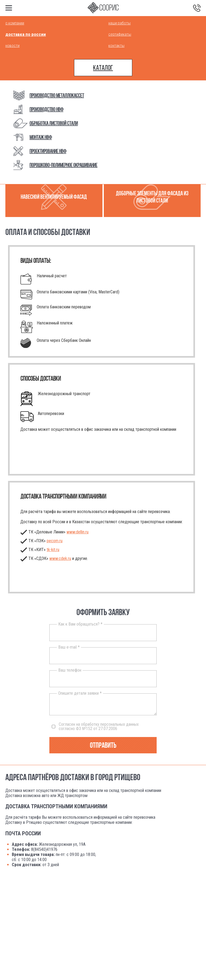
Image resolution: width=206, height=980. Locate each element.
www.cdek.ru (60, 558)
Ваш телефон (70, 670)
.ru (53, 550)
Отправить (103, 745)
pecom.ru (55, 541)
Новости (12, 46)
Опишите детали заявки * (80, 693)
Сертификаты (120, 34)
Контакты (116, 46)
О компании (15, 23)
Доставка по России (26, 34)
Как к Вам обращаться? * (80, 624)
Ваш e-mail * (69, 647)
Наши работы (119, 23)
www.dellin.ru (78, 532)
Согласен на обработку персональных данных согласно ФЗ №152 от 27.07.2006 (95, 727)
